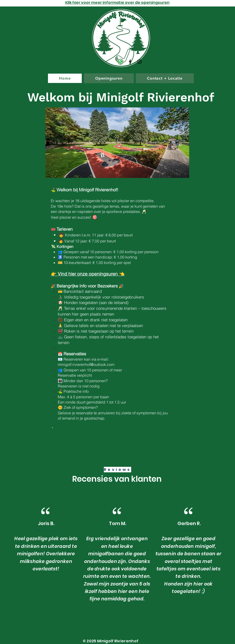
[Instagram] (139, 62)
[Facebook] (130, 62)
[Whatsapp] (121, 62)
